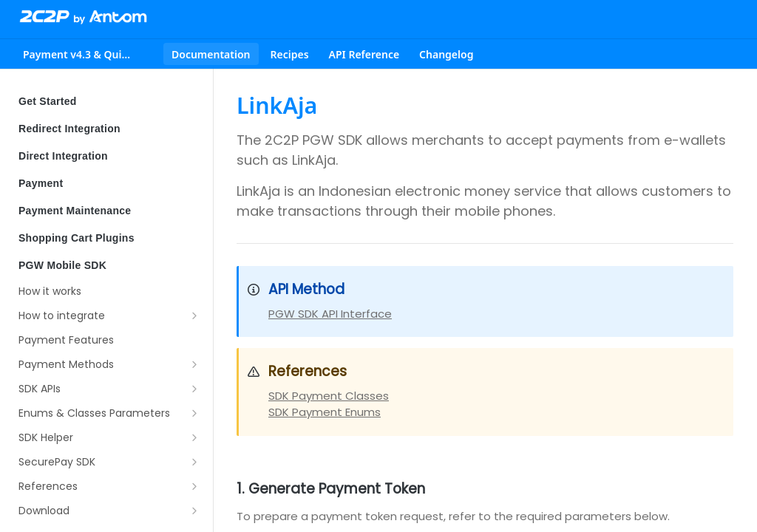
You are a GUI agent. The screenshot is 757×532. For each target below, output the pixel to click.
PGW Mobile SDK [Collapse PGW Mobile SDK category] (109, 265)
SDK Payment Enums (325, 412)
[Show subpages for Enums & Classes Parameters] (194, 413)
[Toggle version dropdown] (87, 54)
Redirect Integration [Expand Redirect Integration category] (109, 129)
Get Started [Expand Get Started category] (109, 101)
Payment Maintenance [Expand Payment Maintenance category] (109, 211)
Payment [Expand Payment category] (109, 183)
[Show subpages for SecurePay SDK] (194, 462)
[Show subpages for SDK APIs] (194, 389)
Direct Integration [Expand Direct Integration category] (109, 156)
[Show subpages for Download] (194, 511)
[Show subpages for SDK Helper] (194, 437)
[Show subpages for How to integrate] (194, 316)
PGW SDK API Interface (330, 314)
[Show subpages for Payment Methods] (194, 364)
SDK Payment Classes (329, 396)
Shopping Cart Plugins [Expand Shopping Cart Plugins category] (109, 238)
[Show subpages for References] (194, 486)
